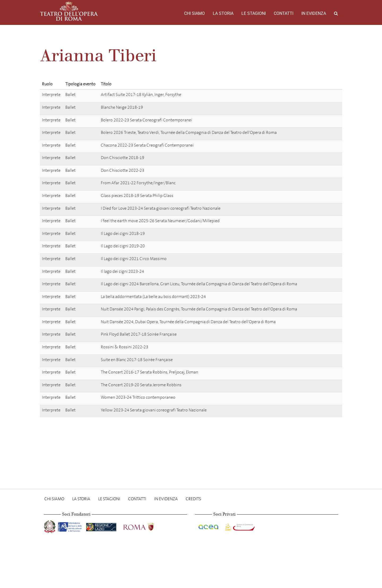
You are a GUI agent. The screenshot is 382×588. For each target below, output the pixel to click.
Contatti (284, 13)
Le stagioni (254, 13)
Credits (193, 499)
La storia (223, 13)
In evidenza (314, 13)
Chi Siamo (194, 13)
